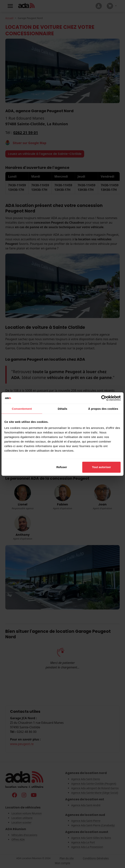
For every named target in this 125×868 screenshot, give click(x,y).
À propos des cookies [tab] (103, 409)
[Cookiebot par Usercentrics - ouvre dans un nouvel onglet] (104, 398)
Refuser (62, 467)
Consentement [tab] (22, 409)
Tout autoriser (101, 467)
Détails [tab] (63, 409)
